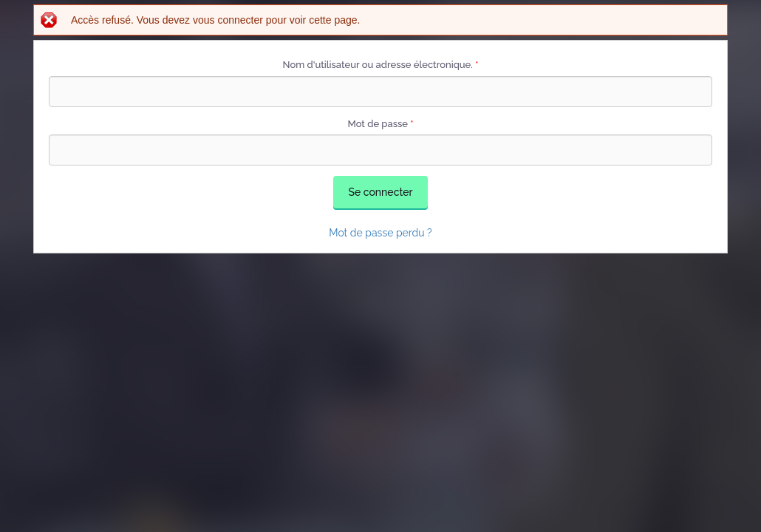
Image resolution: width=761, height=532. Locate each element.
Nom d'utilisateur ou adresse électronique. (381, 65)
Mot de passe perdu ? (380, 233)
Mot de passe (380, 124)
